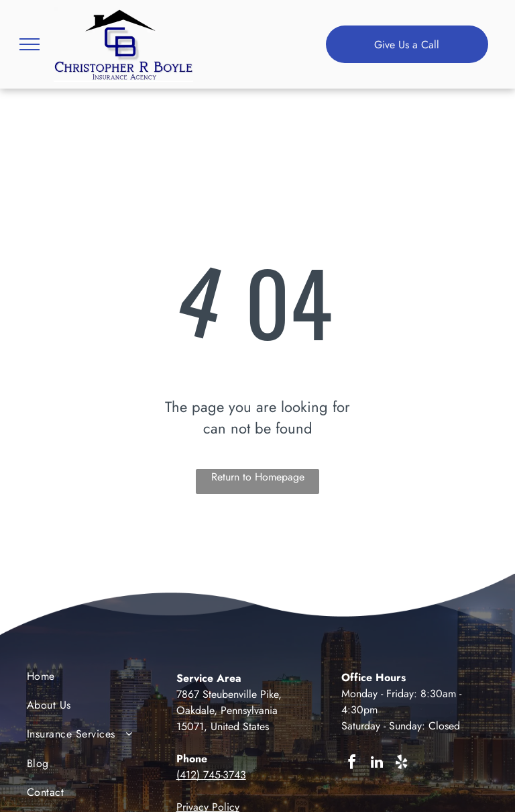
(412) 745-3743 (211, 775)
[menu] (30, 44)
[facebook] (352, 764)
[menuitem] (81, 679)
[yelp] (402, 764)
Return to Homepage (258, 477)
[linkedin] (377, 764)
